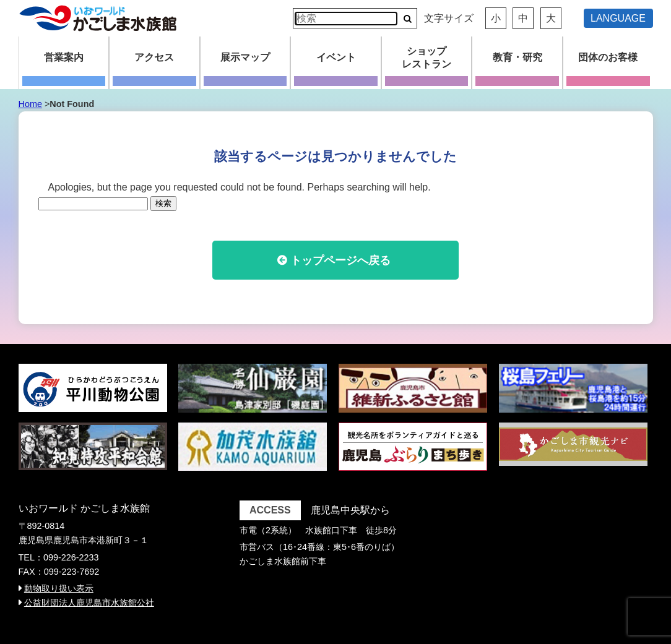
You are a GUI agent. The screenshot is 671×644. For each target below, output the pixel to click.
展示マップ (245, 57)
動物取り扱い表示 (59, 588)
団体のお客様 (608, 57)
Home (30, 104)
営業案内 (64, 57)
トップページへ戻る (340, 260)
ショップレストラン (426, 58)
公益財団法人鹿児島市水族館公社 (89, 603)
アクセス (154, 57)
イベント (336, 57)
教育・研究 (517, 57)
